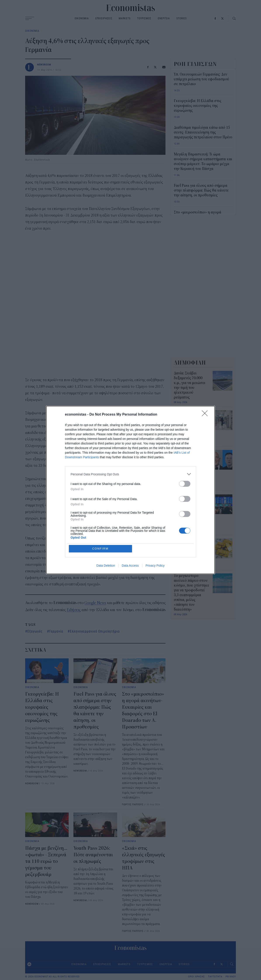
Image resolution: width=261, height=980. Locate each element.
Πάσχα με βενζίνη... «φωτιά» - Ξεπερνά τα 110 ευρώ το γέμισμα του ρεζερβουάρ (46, 861)
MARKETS (124, 18)
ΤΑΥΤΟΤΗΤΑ (215, 977)
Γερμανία (56, 631)
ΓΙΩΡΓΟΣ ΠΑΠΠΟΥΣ (133, 804)
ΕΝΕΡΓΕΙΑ (164, 18)
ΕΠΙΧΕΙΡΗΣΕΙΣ (104, 18)
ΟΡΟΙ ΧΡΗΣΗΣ (197, 977)
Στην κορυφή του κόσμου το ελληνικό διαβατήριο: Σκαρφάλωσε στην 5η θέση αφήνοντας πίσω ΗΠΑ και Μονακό (191, 511)
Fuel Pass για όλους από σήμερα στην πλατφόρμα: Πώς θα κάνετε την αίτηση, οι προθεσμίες (201, 190)
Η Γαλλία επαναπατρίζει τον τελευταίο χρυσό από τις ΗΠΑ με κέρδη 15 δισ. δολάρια (192, 551)
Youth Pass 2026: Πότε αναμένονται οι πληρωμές (93, 855)
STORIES (181, 18)
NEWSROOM (44, 64)
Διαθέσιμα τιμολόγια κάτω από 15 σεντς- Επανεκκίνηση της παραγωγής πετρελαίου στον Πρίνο (203, 132)
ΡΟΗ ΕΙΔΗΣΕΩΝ (195, 64)
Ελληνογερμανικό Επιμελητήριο (95, 631)
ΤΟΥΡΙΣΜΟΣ (144, 18)
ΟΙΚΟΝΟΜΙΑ (82, 18)
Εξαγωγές (35, 631)
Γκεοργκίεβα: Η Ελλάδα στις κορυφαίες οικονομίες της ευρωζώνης (42, 707)
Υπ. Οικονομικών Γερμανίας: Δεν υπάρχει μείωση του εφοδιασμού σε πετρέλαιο (201, 79)
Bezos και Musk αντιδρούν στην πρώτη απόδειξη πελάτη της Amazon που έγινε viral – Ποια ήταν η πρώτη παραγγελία (191, 467)
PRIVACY (231, 977)
